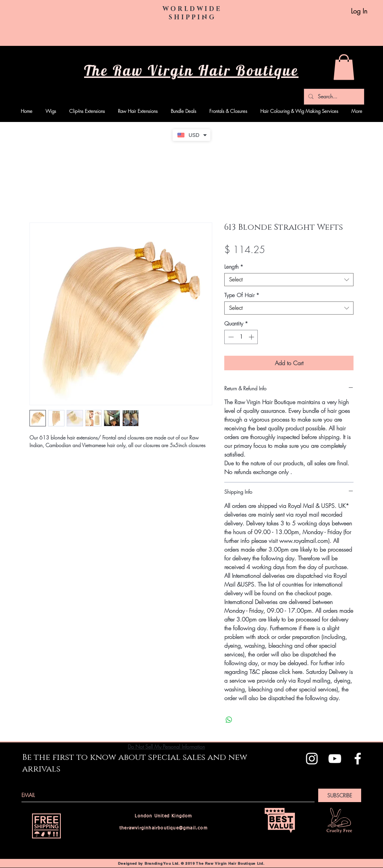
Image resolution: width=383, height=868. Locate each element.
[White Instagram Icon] (312, 759)
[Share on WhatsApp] (229, 720)
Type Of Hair (242, 295)
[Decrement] (230, 337)
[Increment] (252, 337)
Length (234, 267)
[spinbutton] (241, 337)
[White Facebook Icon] (358, 759)
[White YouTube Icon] (335, 759)
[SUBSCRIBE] (340, 795)
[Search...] (333, 97)
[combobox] (289, 280)
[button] (344, 67)
